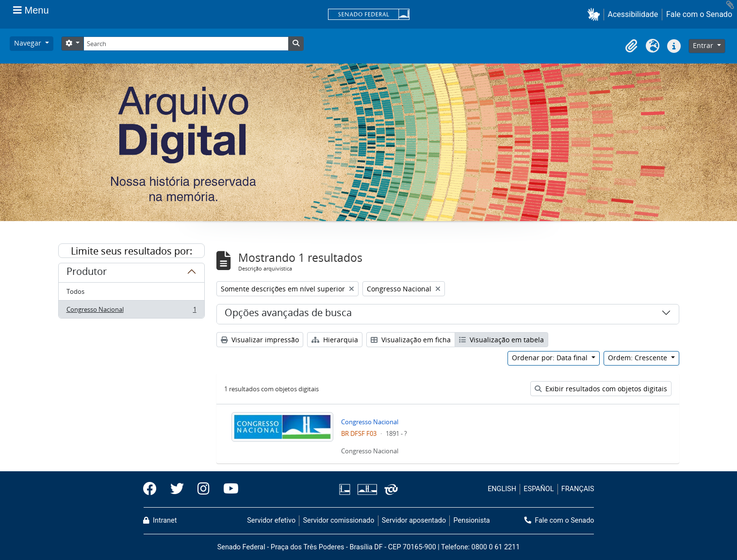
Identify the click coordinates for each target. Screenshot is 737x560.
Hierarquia (335, 340)
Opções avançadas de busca (288, 314)
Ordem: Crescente (639, 358)
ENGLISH (502, 489)
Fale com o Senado (699, 14)
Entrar (704, 45)
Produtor (87, 273)
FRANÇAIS (578, 489)
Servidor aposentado (414, 520)
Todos (75, 291)
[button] (596, 14)
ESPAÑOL (539, 489)
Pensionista (472, 520)
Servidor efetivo (271, 520)
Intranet (160, 520)
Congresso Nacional (131, 311)
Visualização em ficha (411, 340)
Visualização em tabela (501, 340)
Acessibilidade (633, 14)
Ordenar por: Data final (551, 358)
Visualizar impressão (260, 340)
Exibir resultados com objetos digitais (601, 389)
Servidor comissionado (338, 520)
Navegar (29, 43)
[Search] (186, 44)
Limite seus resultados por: (131, 251)
